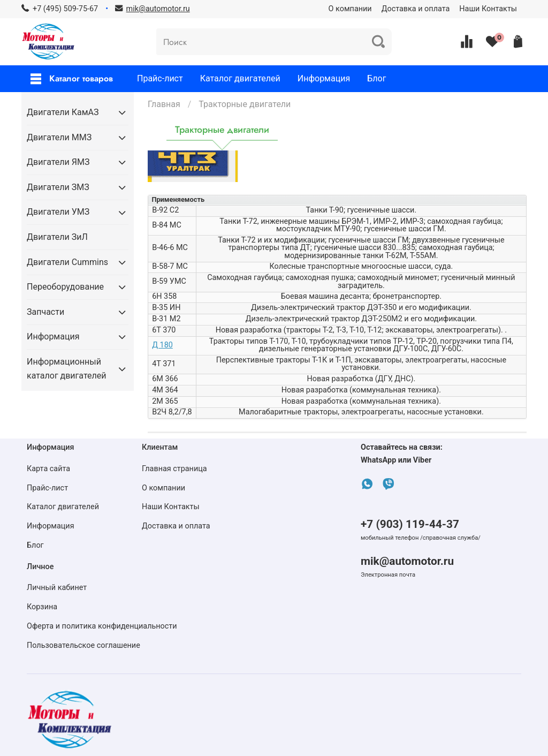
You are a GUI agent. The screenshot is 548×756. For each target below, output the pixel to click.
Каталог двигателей (240, 78)
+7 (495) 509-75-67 (65, 9)
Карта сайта (48, 469)
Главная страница (174, 469)
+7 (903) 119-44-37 (410, 524)
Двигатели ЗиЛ (57, 237)
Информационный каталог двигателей (66, 369)
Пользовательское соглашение (83, 645)
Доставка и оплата (416, 9)
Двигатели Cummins (67, 262)
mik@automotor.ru (407, 561)
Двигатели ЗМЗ (58, 187)
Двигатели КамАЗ (63, 112)
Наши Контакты (488, 9)
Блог (376, 78)
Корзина (42, 607)
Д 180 (162, 345)
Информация (324, 78)
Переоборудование (65, 287)
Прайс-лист (160, 78)
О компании (350, 9)
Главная (164, 104)
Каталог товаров (72, 78)
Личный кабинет (57, 588)
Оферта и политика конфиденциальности (102, 626)
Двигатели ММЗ (59, 137)
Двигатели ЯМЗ (58, 162)
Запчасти (45, 312)
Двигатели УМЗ (58, 212)
